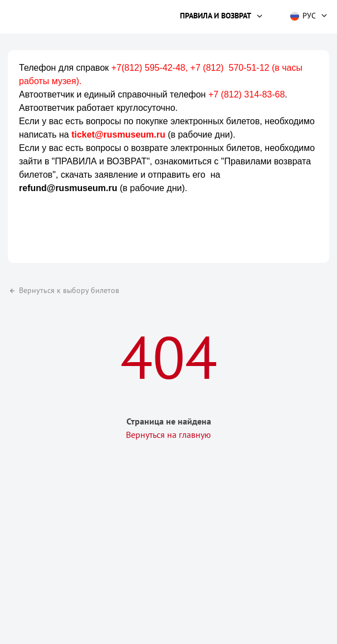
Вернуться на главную (169, 435)
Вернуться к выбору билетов (64, 290)
